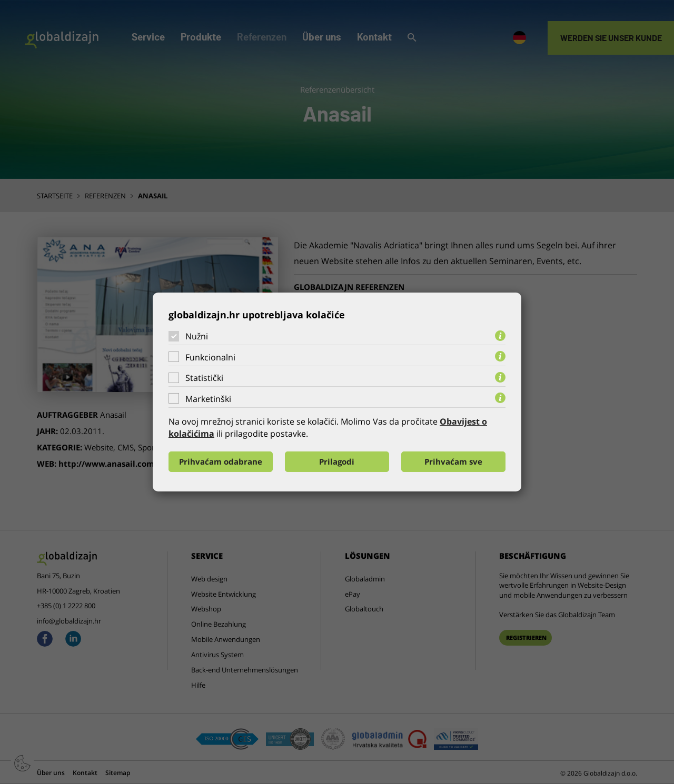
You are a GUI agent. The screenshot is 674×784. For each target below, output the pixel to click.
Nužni (197, 336)
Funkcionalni (210, 357)
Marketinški (208, 399)
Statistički (204, 378)
